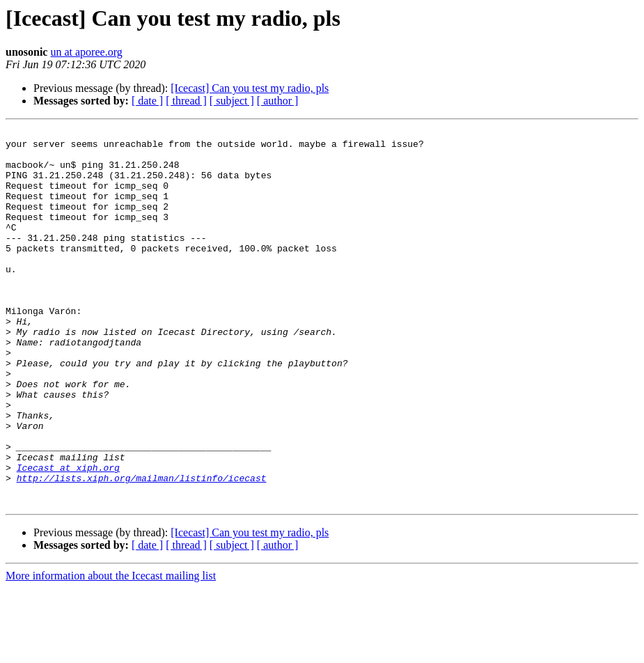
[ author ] (278, 101)
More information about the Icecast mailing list (111, 651)
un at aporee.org (86, 52)
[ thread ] (186, 101)
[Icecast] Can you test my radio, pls (250, 88)
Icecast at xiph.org (68, 536)
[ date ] (147, 101)
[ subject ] (232, 101)
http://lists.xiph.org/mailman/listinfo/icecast (142, 549)
